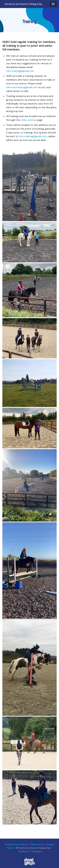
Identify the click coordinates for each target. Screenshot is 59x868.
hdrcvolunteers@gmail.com (22, 87)
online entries (28, 120)
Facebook (24, 851)
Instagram (37, 851)
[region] (29, 20)
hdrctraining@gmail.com (20, 71)
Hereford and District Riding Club (24, 4)
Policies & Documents (16, 844)
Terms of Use (37, 844)
